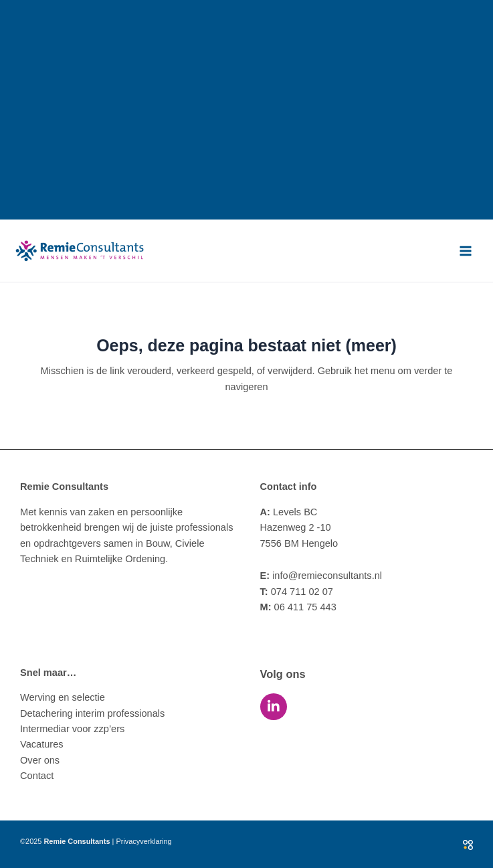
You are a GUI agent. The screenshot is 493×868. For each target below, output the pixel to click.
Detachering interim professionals (92, 713)
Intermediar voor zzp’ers (72, 729)
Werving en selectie (63, 697)
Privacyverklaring (143, 841)
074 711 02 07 (297, 592)
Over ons (40, 760)
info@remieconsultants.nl (321, 576)
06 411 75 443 (298, 607)
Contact (37, 776)
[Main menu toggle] (466, 251)
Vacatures (42, 744)
